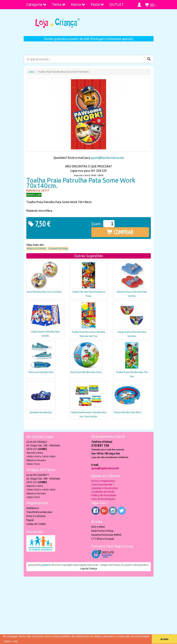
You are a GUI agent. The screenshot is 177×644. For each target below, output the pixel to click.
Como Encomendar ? (103, 485)
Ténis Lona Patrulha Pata (41, 372)
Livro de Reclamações (103, 499)
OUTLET (117, 4)
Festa (97, 4)
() (151, 5)
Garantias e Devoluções (105, 488)
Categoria (36, 4)
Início (32, 72)
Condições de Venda (103, 492)
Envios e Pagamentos (103, 481)
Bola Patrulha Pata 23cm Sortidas (44, 292)
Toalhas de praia (58, 249)
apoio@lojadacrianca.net (107, 158)
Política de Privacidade (104, 495)
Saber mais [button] (11, 641)
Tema (59, 4)
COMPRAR (120, 232)
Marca (78, 4)
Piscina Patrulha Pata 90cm (128, 412)
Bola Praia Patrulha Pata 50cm (86, 372)
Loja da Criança (89, 569)
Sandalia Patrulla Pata (41, 412)
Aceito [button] (164, 639)
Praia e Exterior (36, 249)
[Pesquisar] (149, 59)
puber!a (46, 565)
